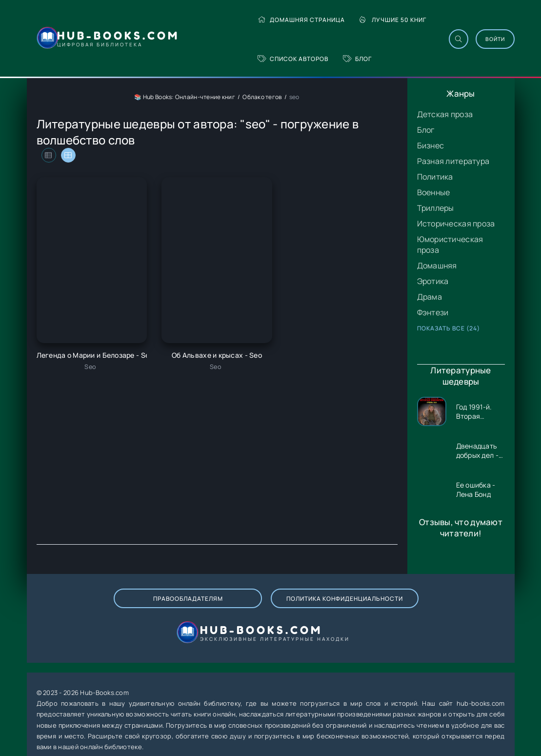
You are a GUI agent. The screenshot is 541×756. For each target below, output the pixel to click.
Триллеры (436, 208)
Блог (357, 59)
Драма (430, 297)
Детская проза (445, 114)
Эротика (433, 281)
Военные (434, 192)
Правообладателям (113, 608)
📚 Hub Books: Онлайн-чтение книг (185, 97)
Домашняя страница (301, 20)
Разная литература (453, 161)
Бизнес (431, 145)
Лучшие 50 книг (392, 20)
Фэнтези (433, 312)
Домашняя (437, 266)
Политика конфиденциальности (230, 608)
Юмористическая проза (450, 245)
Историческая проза (456, 224)
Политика (435, 177)
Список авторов (292, 59)
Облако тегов (262, 97)
